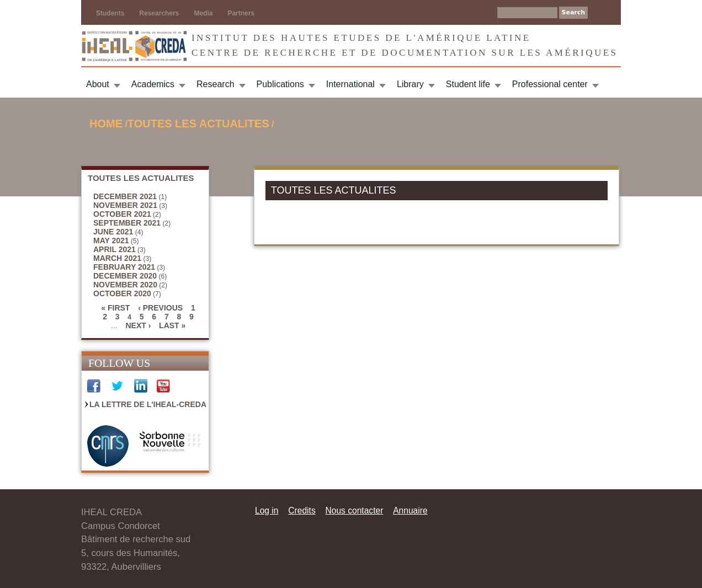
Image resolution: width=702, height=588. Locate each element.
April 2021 (115, 249)
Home (106, 124)
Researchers (159, 13)
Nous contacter (354, 511)
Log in (267, 511)
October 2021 (122, 214)
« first (115, 308)
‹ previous (160, 308)
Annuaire (410, 511)
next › (138, 325)
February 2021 (124, 267)
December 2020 (125, 276)
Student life (468, 84)
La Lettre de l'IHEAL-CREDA (148, 404)
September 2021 (127, 223)
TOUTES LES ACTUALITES (198, 124)
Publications (280, 84)
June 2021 (113, 232)
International (350, 84)
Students (110, 13)
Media (203, 13)
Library (410, 84)
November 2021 (125, 205)
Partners (241, 13)
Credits (302, 511)
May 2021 (111, 240)
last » (172, 325)
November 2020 (125, 285)
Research (215, 84)
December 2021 (125, 196)
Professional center (550, 84)
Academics (153, 84)
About (98, 84)
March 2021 (117, 258)
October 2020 (122, 293)
